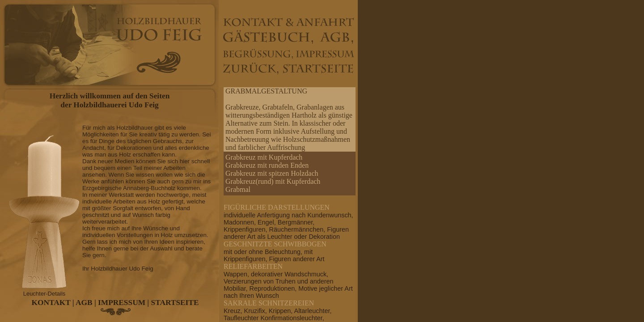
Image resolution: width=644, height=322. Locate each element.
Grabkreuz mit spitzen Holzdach (272, 173)
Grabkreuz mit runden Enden (267, 165)
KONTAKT (51, 303)
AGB (84, 303)
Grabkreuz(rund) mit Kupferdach (273, 181)
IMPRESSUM (122, 303)
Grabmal (238, 189)
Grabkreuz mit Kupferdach (264, 157)
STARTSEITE (175, 303)
